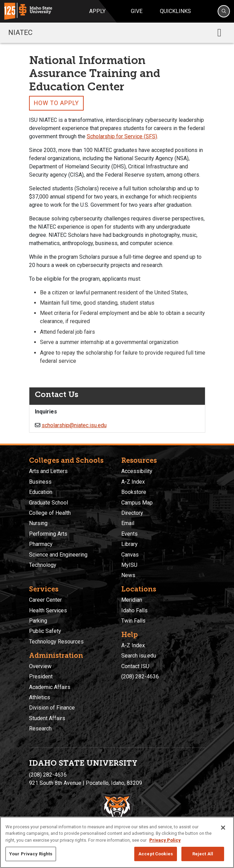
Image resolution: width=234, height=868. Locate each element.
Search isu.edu (139, 656)
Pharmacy (41, 544)
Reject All (203, 854)
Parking (38, 621)
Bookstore (134, 492)
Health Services (48, 610)
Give (137, 11)
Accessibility (137, 471)
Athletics (40, 697)
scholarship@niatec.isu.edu (74, 425)
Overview (40, 666)
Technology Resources (56, 642)
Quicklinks (175, 11)
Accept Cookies (156, 854)
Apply (97, 11)
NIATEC (20, 33)
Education (41, 492)
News (128, 575)
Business (40, 482)
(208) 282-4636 (140, 676)
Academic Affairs (50, 687)
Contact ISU (135, 666)
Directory (132, 513)
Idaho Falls (134, 610)
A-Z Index (133, 482)
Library (129, 544)
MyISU (129, 565)
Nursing (38, 523)
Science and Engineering (58, 555)
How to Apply (56, 103)
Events (129, 534)
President (41, 676)
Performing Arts (48, 534)
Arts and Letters (48, 471)
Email (128, 523)
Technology (43, 565)
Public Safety (45, 631)
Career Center (45, 600)
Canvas (130, 555)
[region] (117, 842)
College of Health (50, 513)
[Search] (224, 11)
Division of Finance (52, 708)
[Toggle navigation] (219, 33)
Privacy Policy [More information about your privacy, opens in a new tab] (165, 840)
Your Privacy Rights (31, 854)
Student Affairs (47, 718)
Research (40, 729)
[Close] (223, 828)
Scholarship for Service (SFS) (122, 136)
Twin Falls (133, 621)
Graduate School (49, 503)
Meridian (132, 600)
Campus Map (137, 503)
